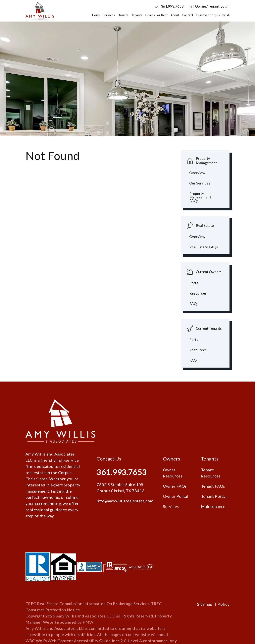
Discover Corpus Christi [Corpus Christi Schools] (213, 15)
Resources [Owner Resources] (198, 293)
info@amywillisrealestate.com (125, 501)
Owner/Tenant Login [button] (209, 6)
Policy (224, 604)
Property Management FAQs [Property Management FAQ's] (200, 197)
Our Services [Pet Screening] (200, 183)
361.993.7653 (172, 6)
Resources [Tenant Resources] (198, 350)
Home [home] (96, 15)
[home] (40, 10)
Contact (188, 15)
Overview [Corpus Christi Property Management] (197, 173)
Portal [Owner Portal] (194, 283)
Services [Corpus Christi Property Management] (109, 15)
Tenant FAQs (213, 486)
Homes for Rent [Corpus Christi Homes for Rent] (156, 15)
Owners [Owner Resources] (123, 15)
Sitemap (205, 604)
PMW (88, 622)
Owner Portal (176, 496)
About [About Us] (175, 15)
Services (171, 506)
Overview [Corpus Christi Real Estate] (197, 237)
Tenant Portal (214, 496)
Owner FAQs (175, 486)
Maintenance (213, 506)
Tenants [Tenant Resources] (137, 15)
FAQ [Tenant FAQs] (193, 360)
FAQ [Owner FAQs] (193, 304)
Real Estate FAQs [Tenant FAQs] (204, 247)
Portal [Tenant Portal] (194, 339)
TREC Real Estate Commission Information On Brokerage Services (87, 604)
